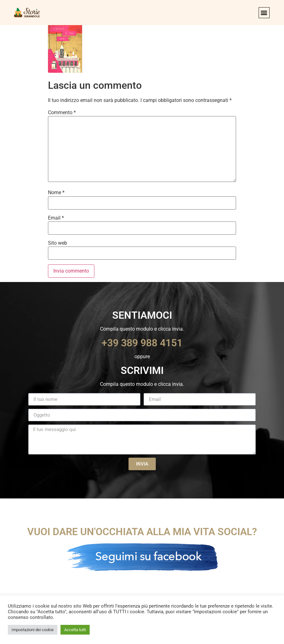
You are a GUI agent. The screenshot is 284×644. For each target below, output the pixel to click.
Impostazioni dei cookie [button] (33, 630)
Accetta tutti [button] (75, 630)
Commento (62, 113)
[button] (264, 13)
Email (56, 218)
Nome (56, 193)
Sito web (58, 243)
